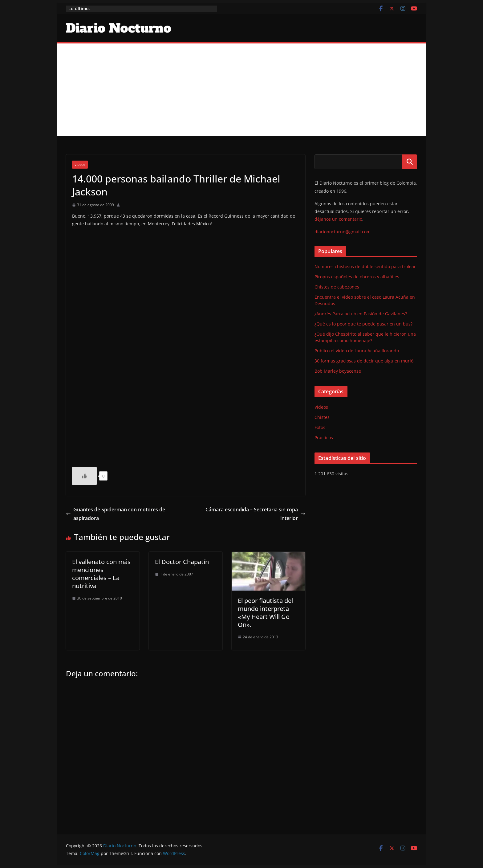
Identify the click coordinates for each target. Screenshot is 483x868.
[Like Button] (84, 476)
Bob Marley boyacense (338, 371)
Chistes (322, 417)
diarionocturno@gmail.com (343, 232)
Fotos (320, 427)
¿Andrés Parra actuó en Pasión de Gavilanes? (361, 314)
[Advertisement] (241, 90)
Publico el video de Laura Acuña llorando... (359, 351)
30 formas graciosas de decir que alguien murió (364, 361)
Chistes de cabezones (337, 287)
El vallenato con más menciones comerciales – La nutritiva (101, 574)
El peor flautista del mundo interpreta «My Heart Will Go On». (265, 613)
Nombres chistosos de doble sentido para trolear (365, 266)
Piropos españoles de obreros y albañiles (357, 277)
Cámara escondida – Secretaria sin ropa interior (255, 514)
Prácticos (324, 438)
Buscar (410, 162)
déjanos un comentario (338, 219)
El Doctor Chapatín (182, 562)
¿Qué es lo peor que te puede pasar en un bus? (363, 324)
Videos (80, 165)
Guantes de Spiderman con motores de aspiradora (116, 514)
